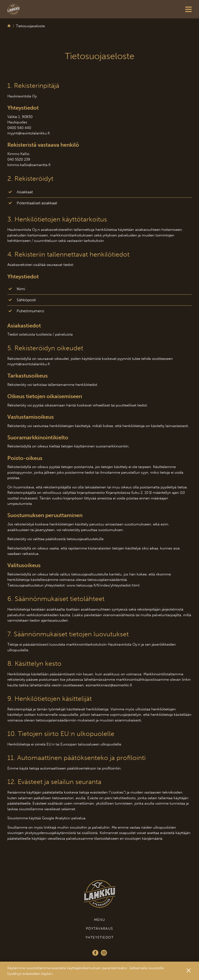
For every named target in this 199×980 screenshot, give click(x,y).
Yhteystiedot (99, 937)
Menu (100, 920)
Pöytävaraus (99, 929)
